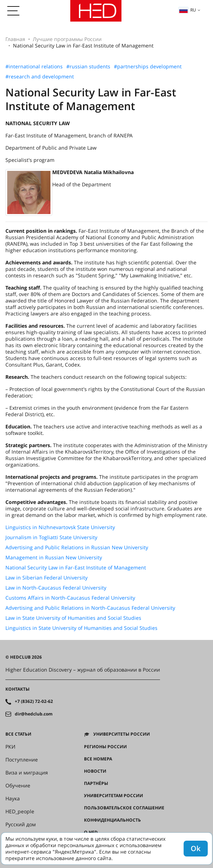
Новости (95, 771)
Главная (15, 39)
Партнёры (96, 783)
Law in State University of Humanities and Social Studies (73, 618)
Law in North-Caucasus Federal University (56, 588)
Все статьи (18, 734)
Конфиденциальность (112, 820)
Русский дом (21, 824)
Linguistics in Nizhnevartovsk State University (60, 527)
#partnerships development (148, 67)
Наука (13, 799)
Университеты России (122, 734)
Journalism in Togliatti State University (51, 537)
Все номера (98, 759)
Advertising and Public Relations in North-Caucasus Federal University (90, 608)
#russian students (88, 67)
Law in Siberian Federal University (46, 578)
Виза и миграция (27, 773)
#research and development (40, 77)
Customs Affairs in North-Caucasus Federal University (70, 598)
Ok (196, 848)
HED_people (20, 812)
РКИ (10, 747)
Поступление (22, 760)
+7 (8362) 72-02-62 (34, 701)
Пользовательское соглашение (124, 808)
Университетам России (114, 796)
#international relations (34, 67)
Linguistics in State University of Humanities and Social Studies (81, 628)
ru (187, 10)
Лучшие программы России (67, 39)
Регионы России (105, 747)
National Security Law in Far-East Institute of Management (76, 568)
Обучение (18, 786)
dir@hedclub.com (34, 714)
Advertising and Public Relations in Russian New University (77, 547)
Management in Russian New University (54, 558)
